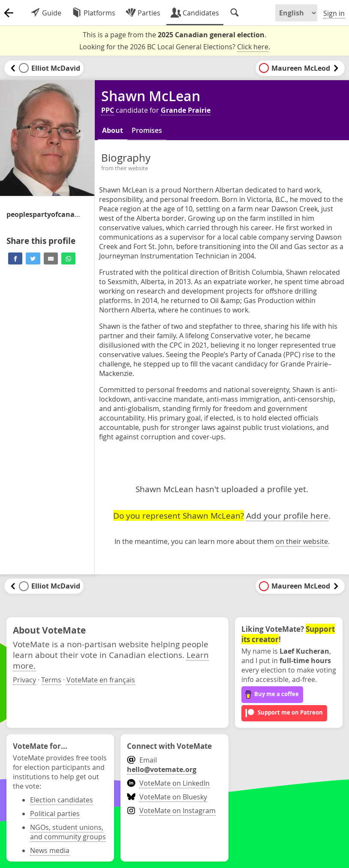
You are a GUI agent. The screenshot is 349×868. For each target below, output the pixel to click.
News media (50, 850)
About (113, 130)
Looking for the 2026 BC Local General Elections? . (175, 47)
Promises (147, 130)
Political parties (55, 814)
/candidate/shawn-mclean (45, 214)
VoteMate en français (101, 680)
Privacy (24, 680)
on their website (302, 541)
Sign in (334, 13)
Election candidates (62, 800)
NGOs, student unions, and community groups (68, 832)
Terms (51, 680)
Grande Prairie (186, 110)
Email (162, 765)
